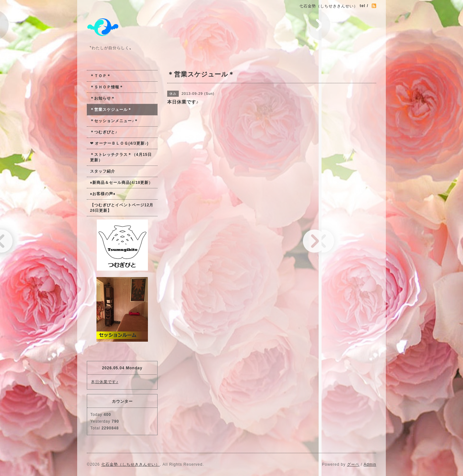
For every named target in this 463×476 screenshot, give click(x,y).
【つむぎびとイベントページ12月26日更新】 (122, 208)
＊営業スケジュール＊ (111, 110)
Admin (370, 464)
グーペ (353, 464)
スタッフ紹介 (103, 171)
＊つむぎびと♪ (104, 132)
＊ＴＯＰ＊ (100, 76)
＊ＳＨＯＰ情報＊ (107, 87)
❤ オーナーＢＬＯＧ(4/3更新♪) (119, 143)
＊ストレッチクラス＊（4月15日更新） (121, 157)
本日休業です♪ (105, 382)
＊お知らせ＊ (103, 98)
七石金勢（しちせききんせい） (131, 464)
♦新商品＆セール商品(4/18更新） (121, 183)
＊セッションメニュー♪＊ (114, 121)
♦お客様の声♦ (103, 194)
